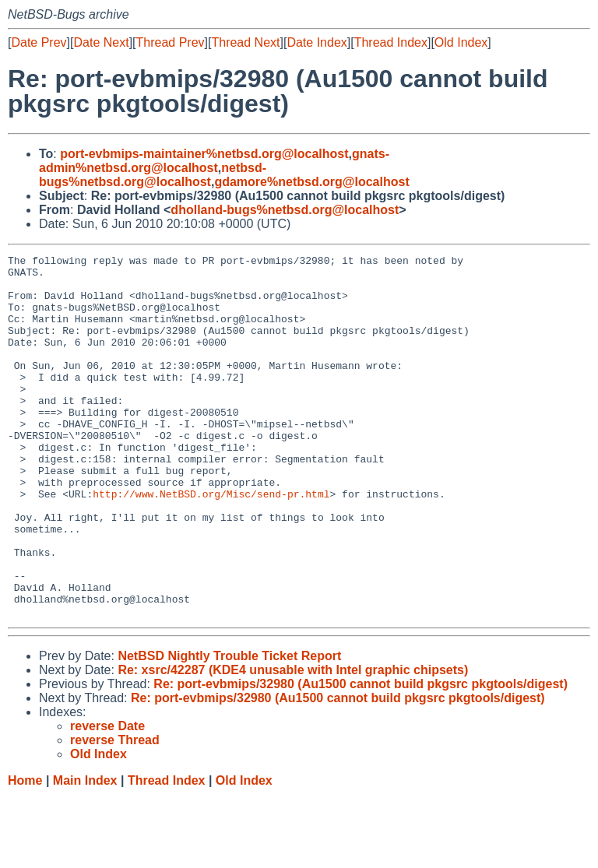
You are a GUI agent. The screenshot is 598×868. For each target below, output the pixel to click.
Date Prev (39, 42)
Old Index (461, 42)
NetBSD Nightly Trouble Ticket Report (229, 728)
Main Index (85, 853)
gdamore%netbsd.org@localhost (311, 182)
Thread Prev (171, 42)
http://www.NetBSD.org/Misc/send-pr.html (211, 543)
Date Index (317, 42)
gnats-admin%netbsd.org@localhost (214, 161)
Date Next (101, 42)
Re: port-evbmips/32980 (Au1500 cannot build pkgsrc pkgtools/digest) (361, 756)
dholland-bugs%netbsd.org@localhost (285, 210)
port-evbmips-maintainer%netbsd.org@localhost (204, 154)
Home (25, 853)
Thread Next (245, 42)
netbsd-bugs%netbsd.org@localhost (153, 175)
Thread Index (391, 42)
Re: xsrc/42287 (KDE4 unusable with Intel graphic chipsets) (293, 742)
